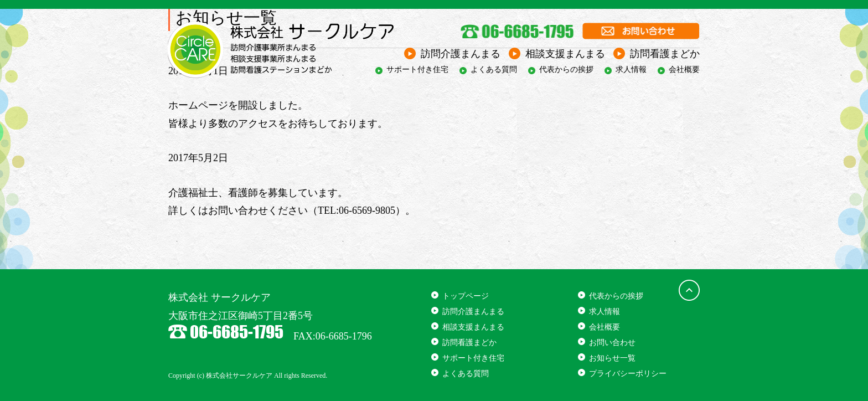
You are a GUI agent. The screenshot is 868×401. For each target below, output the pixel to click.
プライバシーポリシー (628, 374)
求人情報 (631, 70)
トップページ (466, 296)
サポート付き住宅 (417, 70)
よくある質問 (494, 70)
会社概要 (684, 70)
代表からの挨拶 (566, 70)
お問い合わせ (612, 343)
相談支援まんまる (565, 54)
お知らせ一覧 (612, 358)
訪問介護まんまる (461, 54)
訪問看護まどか (665, 54)
